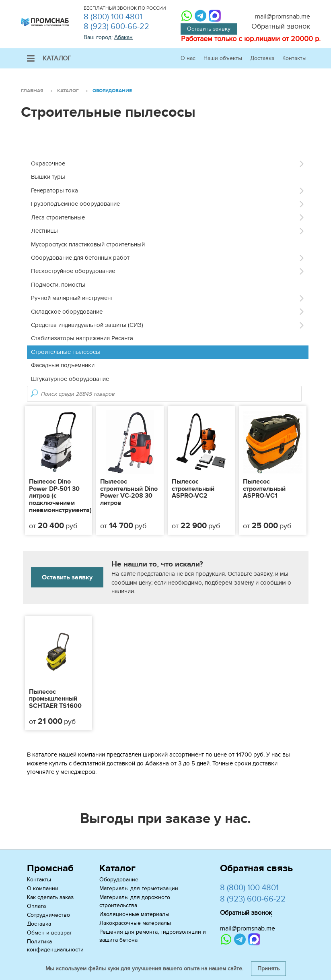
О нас (188, 58)
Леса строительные (58, 217)
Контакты (294, 58)
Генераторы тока (54, 190)
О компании (43, 888)
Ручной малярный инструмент (72, 298)
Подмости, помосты (58, 285)
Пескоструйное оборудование (73, 271)
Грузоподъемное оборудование (75, 204)
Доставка (262, 58)
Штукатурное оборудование (70, 379)
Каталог (49, 58)
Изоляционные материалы (134, 914)
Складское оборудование (67, 312)
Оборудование (119, 880)
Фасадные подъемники (63, 365)
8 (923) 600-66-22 (116, 27)
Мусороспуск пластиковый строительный (88, 244)
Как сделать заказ (50, 897)
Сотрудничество (48, 915)
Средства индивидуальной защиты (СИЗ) (87, 325)
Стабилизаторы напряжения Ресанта (82, 338)
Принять (268, 969)
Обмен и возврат (49, 933)
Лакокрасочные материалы (135, 923)
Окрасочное (48, 163)
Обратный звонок (281, 26)
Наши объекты (223, 58)
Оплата (36, 906)
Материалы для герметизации (139, 888)
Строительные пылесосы (66, 352)
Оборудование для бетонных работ (80, 258)
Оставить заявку (209, 29)
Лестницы (44, 231)
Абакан (123, 37)
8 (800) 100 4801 (113, 17)
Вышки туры (48, 177)
